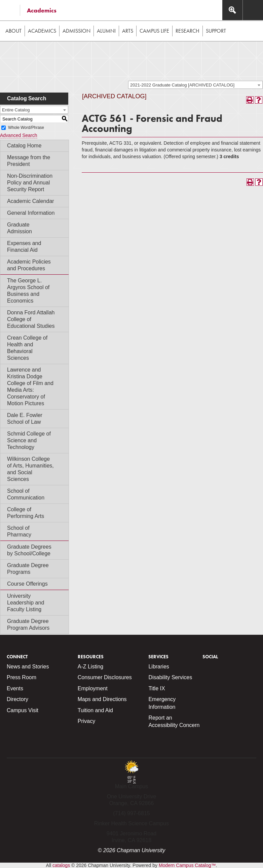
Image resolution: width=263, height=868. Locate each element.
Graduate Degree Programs (28, 569)
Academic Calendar (31, 201)
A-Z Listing (90, 667)
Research (187, 31)
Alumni (106, 31)
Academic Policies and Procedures (29, 265)
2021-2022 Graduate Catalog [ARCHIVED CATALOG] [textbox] (182, 85)
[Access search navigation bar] (232, 10)
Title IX (157, 688)
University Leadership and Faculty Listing (26, 603)
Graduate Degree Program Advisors (28, 624)
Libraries (159, 667)
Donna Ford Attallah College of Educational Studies (31, 319)
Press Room (22, 677)
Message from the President (29, 161)
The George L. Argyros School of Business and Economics (28, 291)
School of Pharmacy (19, 531)
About (13, 31)
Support (216, 31)
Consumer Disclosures (105, 677)
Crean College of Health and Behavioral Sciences (27, 348)
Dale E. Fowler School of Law (25, 419)
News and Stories (28, 667)
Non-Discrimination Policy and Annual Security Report (30, 183)
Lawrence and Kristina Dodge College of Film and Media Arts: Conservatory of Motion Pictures (30, 387)
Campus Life (154, 31)
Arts (128, 31)
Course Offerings (27, 584)
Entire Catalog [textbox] (16, 110)
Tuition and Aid (95, 710)
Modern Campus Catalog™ (187, 865)
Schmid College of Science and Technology (29, 440)
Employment (93, 688)
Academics (42, 10)
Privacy (86, 721)
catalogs (61, 865)
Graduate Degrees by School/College (29, 550)
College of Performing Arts (26, 513)
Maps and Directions (102, 699)
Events (15, 688)
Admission (77, 31)
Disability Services (170, 677)
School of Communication (26, 494)
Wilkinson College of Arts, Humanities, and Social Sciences (30, 469)
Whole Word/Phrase (26, 128)
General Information (31, 213)
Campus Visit (23, 710)
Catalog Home (24, 146)
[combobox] (195, 85)
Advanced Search (19, 135)
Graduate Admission (20, 228)
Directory (17, 699)
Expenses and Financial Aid (24, 247)
